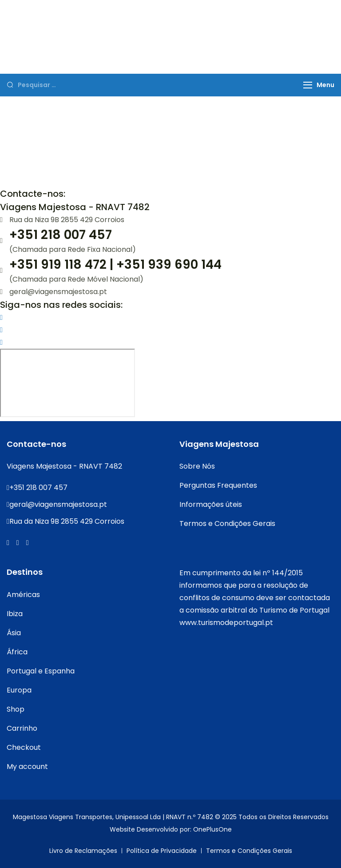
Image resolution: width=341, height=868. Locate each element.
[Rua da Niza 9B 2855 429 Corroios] (67, 383)
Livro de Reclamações (83, 851)
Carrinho (22, 728)
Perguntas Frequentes (218, 485)
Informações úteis (211, 504)
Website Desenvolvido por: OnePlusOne (171, 829)
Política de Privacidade (162, 851)
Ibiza (15, 614)
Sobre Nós (197, 466)
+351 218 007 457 (38, 488)
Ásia (14, 633)
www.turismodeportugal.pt (226, 623)
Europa (19, 690)
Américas (23, 595)
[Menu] (308, 85)
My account (27, 766)
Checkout (24, 747)
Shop (16, 709)
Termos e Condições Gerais (227, 524)
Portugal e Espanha (41, 671)
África (17, 652)
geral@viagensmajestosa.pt (58, 504)
